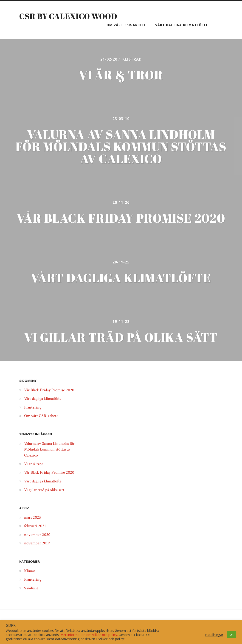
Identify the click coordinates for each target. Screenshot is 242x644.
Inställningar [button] (214, 635)
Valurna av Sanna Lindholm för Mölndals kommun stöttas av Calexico (51, 457)
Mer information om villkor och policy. (89, 635)
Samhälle (32, 596)
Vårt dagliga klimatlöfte (181, 25)
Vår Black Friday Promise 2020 (52, 398)
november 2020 (38, 543)
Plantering (34, 415)
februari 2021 (36, 534)
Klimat (30, 579)
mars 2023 (33, 525)
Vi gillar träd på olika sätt (46, 498)
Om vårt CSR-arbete (126, 25)
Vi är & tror (34, 472)
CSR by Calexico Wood (70, 16)
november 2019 (38, 551)
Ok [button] (232, 635)
